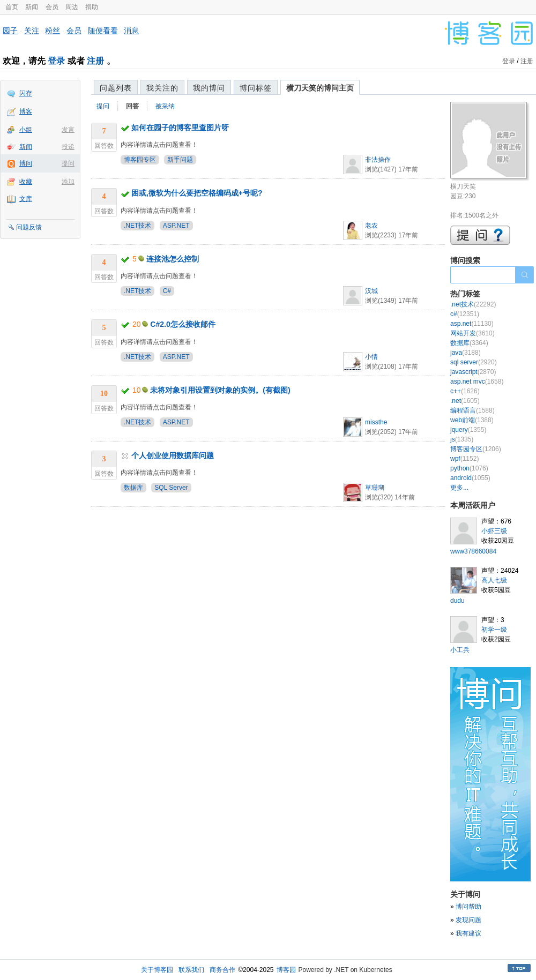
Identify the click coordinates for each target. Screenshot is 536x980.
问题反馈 (29, 227)
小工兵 (460, 650)
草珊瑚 (375, 488)
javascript (473, 372)
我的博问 (209, 88)
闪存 (26, 93)
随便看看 (103, 31)
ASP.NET (176, 226)
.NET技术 (137, 226)
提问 (68, 163)
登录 (56, 61)
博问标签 (256, 88)
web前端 (472, 420)
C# (167, 291)
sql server (474, 362)
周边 (72, 7)
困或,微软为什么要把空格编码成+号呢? (197, 193)
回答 (132, 106)
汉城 (371, 291)
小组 (26, 130)
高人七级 (494, 580)
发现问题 (468, 920)
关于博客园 (157, 970)
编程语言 (472, 410)
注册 (95, 61)
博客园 (286, 970)
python (469, 468)
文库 (26, 199)
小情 (371, 357)
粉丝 (53, 31)
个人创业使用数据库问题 (173, 455)
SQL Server (171, 488)
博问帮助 (468, 907)
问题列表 (116, 88)
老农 (371, 226)
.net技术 (473, 304)
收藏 (26, 182)
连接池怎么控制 (173, 259)
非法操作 (378, 160)
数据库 (133, 488)
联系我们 (191, 970)
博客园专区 (140, 160)
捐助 (92, 7)
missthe (376, 422)
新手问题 (180, 160)
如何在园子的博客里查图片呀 (180, 128)
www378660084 (473, 551)
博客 (26, 111)
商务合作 (222, 970)
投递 (68, 147)
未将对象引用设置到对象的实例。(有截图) (220, 390)
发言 (68, 130)
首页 (12, 7)
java (466, 353)
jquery (468, 430)
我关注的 (162, 88)
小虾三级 (494, 531)
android (470, 478)
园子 (10, 31)
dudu (457, 601)
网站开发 (472, 333)
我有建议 (468, 933)
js (462, 439)
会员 (52, 7)
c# (465, 314)
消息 (131, 31)
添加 (68, 182)
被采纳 (165, 106)
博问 (26, 163)
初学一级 (494, 630)
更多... (459, 488)
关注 (32, 31)
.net (465, 401)
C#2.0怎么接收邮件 (183, 324)
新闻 (32, 7)
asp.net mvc (477, 381)
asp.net (472, 324)
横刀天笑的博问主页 (320, 88)
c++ (465, 391)
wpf (464, 459)
